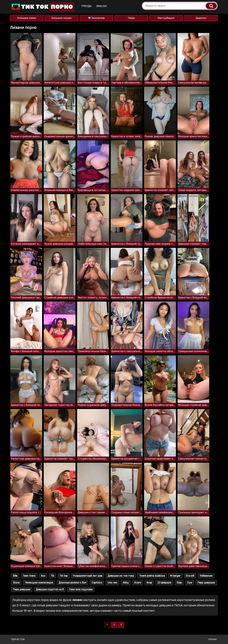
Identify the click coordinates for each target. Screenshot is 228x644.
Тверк (131, 18)
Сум (190, 583)
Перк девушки (22, 589)
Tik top (64, 576)
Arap (149, 583)
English (102, 6)
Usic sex (112, 583)
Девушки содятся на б (50, 589)
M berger (175, 576)
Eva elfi (190, 576)
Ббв (15, 576)
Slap (179, 583)
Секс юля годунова (81, 589)
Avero (138, 583)
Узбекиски (206, 576)
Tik (52, 576)
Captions (97, 583)
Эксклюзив (96, 18)
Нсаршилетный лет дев (88, 576)
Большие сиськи (62, 18)
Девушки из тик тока (121, 576)
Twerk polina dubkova (152, 576)
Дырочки (201, 18)
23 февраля (164, 583)
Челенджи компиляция (39, 583)
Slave (16, 583)
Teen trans (29, 576)
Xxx (43, 576)
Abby (126, 583)
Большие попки (27, 18)
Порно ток (18, 639)
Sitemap (213, 639)
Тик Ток (42, 7)
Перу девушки (206, 583)
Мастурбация (166, 18)
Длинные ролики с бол (72, 583)
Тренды (86, 6)
